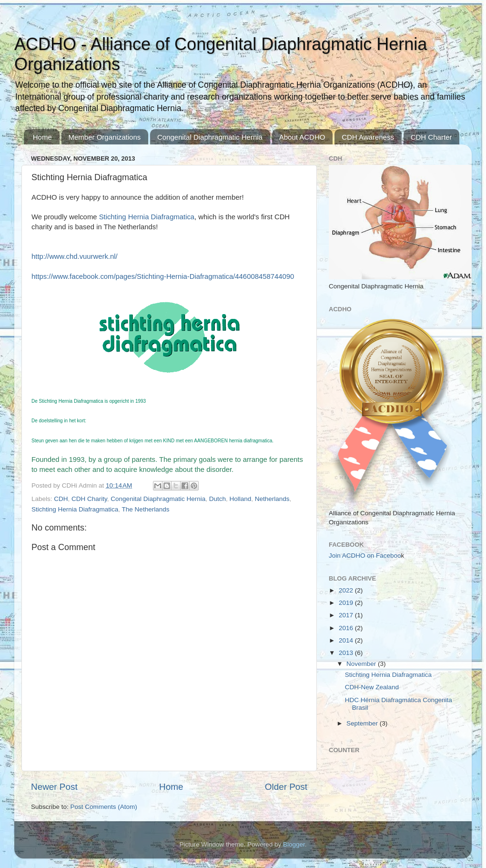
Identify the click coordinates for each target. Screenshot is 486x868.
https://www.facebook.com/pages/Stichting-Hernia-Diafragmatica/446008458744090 (163, 276)
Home (42, 137)
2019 (347, 603)
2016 (347, 628)
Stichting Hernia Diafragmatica (75, 509)
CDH (61, 499)
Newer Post (54, 787)
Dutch (218, 499)
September (363, 723)
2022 (347, 590)
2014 (347, 640)
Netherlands (272, 499)
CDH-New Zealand (372, 687)
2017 (347, 615)
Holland (241, 499)
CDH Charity (89, 499)
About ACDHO (302, 137)
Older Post (286, 787)
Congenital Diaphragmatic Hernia (210, 137)
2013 (347, 653)
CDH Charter (431, 137)
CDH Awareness (368, 137)
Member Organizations (105, 137)
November (362, 664)
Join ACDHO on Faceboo (365, 556)
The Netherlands (146, 509)
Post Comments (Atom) (104, 807)
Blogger (294, 844)
